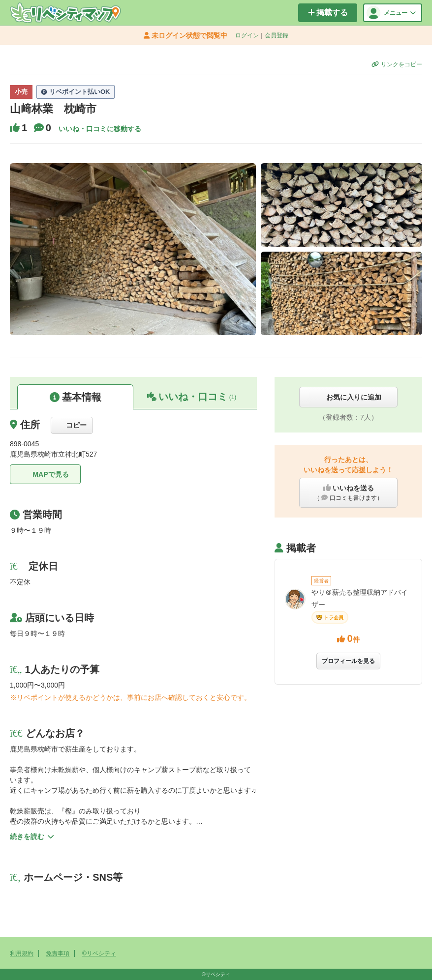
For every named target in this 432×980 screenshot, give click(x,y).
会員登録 (277, 35)
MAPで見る (45, 474)
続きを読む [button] (32, 836)
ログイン (247, 35)
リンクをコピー (397, 64)
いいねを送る (348, 493)
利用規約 (22, 953)
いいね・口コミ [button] (192, 397)
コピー (72, 425)
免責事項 (58, 953)
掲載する (328, 13)
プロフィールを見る (348, 661)
